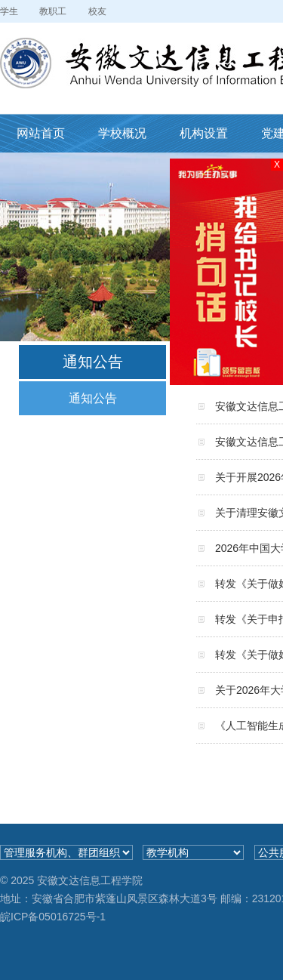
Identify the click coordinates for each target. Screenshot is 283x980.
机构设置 (204, 133)
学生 (9, 11)
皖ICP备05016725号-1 (53, 917)
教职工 (53, 11)
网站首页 (41, 133)
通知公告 (93, 398)
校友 (97, 11)
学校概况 (122, 133)
